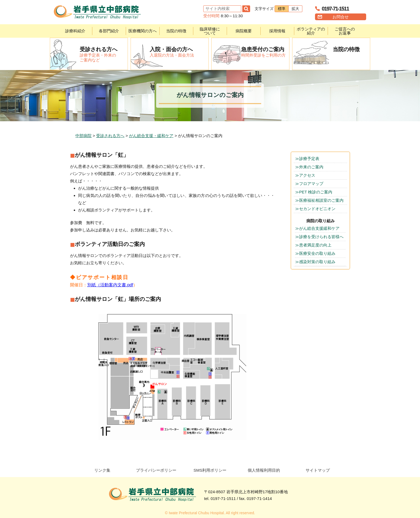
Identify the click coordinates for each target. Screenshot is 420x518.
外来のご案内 (311, 167)
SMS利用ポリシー (210, 470)
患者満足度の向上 (315, 245)
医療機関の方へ (143, 31)
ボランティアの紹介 (311, 31)
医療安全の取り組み (317, 253)
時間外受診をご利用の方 (265, 52)
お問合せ (341, 17)
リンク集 (102, 470)
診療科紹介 (75, 31)
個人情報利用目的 (264, 470)
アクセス (307, 175)
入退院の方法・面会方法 (179, 52)
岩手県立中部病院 (97, 12)
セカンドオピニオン (317, 209)
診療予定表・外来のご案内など (104, 54)
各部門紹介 (109, 31)
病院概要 (244, 31)
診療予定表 (309, 159)
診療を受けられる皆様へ (321, 237)
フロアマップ (311, 184)
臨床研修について (210, 31)
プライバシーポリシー (156, 470)
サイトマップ (318, 470)
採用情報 (277, 31)
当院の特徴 (176, 31)
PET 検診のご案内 (316, 192)
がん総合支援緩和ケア (319, 228)
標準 (282, 9)
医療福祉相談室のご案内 (321, 200)
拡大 (295, 9)
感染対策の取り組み (317, 262)
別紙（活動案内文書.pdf (110, 285)
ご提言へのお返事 (345, 31)
